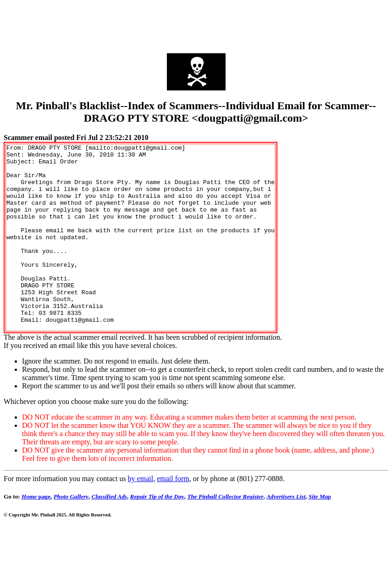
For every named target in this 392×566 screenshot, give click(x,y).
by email (141, 516)
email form (173, 516)
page (36, 534)
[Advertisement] (196, 24)
